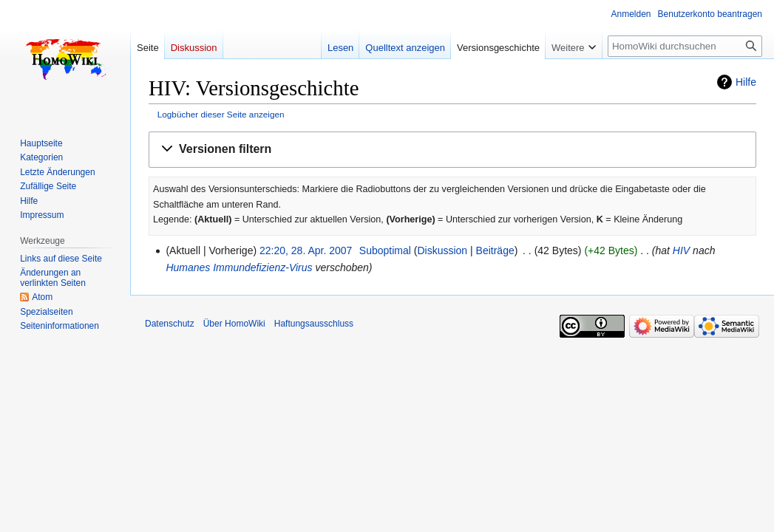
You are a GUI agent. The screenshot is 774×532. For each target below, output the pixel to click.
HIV (681, 250)
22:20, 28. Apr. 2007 (306, 250)
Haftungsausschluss (314, 324)
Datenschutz (170, 324)
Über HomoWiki (234, 324)
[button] (452, 150)
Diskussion (442, 250)
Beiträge (495, 250)
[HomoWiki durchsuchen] (685, 46)
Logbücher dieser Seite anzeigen (221, 114)
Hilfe (746, 82)
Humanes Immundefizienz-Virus (239, 267)
